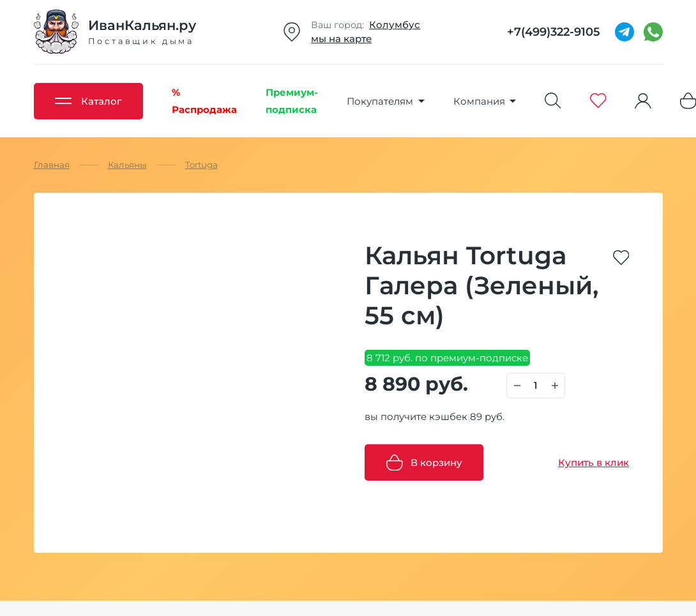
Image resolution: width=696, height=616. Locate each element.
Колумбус (395, 25)
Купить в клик (594, 462)
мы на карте (341, 39)
